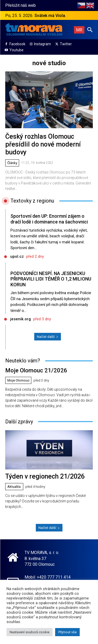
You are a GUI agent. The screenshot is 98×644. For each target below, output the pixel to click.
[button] (90, 30)
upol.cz (17, 256)
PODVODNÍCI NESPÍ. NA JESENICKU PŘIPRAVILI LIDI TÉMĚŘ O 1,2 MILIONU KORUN (51, 279)
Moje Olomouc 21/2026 (36, 370)
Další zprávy (19, 422)
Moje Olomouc (18, 380)
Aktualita (14, 487)
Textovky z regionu (32, 201)
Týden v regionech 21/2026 (45, 476)
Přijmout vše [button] (67, 632)
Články (12, 163)
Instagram (42, 44)
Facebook (17, 44)
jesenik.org (21, 319)
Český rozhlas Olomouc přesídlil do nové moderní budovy (43, 144)
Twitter (66, 44)
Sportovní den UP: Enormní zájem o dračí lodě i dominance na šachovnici (49, 219)
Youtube (16, 50)
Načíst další (48, 337)
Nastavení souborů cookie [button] (30, 632)
